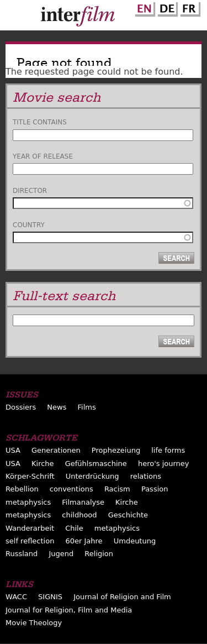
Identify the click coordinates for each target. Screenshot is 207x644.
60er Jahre (84, 541)
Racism (117, 489)
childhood (79, 515)
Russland (22, 554)
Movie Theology (34, 623)
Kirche (43, 464)
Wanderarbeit (30, 528)
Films (87, 407)
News (57, 407)
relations (146, 476)
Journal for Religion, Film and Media (69, 610)
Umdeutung (135, 541)
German (166, 7)
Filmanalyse (83, 502)
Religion (99, 554)
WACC (16, 597)
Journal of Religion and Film (122, 597)
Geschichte (128, 515)
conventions (71, 489)
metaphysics (28, 502)
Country (29, 225)
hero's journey (164, 464)
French (189, 7)
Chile (74, 528)
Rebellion (22, 489)
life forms (168, 450)
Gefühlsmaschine (96, 464)
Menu (14, 18)
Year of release (43, 156)
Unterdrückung (92, 476)
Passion (155, 489)
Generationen (56, 450)
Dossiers (21, 407)
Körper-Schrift (30, 476)
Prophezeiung (116, 450)
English (144, 7)
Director (30, 191)
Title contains (40, 122)
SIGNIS (50, 597)
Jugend (61, 554)
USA (13, 450)
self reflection (30, 541)
